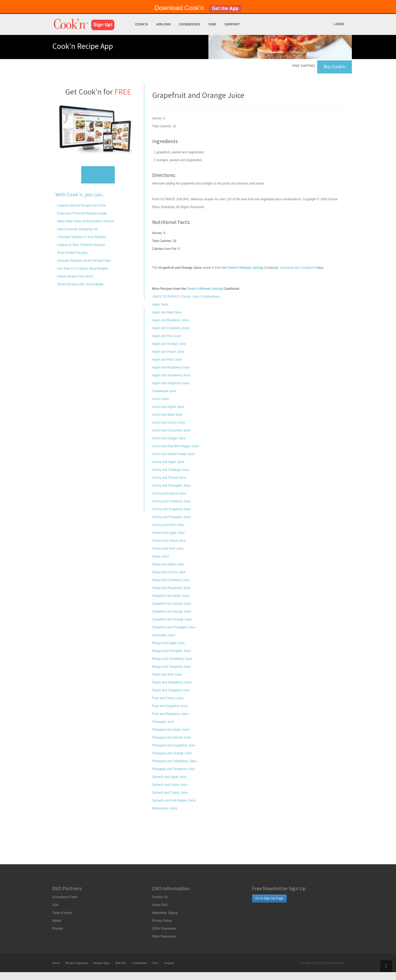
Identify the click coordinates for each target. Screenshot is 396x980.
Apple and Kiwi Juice (167, 336)
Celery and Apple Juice (168, 462)
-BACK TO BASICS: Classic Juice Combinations (186, 297)
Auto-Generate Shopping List (77, 229)
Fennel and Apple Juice (169, 533)
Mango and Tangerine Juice (171, 667)
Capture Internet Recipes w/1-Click (81, 206)
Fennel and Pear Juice (168, 549)
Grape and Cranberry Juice (171, 580)
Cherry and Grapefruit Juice (171, 509)
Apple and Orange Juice (169, 344)
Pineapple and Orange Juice (172, 753)
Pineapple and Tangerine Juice (174, 769)
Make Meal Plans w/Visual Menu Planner (86, 221)
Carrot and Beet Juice (167, 415)
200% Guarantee (164, 929)
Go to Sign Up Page (269, 898)
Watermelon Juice (165, 808)
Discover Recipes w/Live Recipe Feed (83, 261)
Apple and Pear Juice (167, 360)
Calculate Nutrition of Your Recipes (81, 237)
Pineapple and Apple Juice (171, 730)
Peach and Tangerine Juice (171, 690)
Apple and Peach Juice (168, 352)
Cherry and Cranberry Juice (171, 501)
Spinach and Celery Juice (170, 793)
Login (339, 24)
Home (56, 963)
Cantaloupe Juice (164, 391)
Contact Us (160, 897)
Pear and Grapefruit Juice (170, 706)
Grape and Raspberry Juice (171, 588)
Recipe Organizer (77, 963)
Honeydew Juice (164, 635)
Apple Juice (160, 304)
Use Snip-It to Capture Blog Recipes (82, 268)
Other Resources (164, 936)
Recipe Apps (101, 963)
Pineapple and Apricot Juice (172, 737)
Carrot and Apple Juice (168, 407)
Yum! (212, 24)
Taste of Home (62, 913)
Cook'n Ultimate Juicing (205, 289)
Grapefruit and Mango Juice (172, 612)
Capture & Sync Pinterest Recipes (81, 245)
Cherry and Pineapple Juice (171, 517)
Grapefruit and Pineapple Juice (174, 627)
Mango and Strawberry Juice (172, 659)
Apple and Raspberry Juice (171, 367)
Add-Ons (163, 24)
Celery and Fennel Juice (169, 478)
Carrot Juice (161, 399)
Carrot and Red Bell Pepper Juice (176, 446)
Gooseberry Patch (65, 897)
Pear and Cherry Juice (168, 698)
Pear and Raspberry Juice (170, 714)
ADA (56, 905)
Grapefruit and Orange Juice (172, 619)
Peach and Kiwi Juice (167, 675)
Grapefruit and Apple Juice (171, 596)
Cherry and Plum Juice (168, 525)
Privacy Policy (162, 921)
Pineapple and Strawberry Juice (174, 761)
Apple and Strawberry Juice (171, 375)
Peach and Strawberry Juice (172, 682)
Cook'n (142, 24)
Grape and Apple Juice (168, 564)
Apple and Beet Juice (167, 312)
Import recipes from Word (75, 276)
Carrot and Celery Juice (169, 423)
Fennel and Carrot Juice (169, 541)
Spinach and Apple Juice (169, 777)
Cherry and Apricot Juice (169, 493)
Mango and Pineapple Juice (172, 651)
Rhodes (58, 929)
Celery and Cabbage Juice (171, 470)
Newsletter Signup (165, 913)
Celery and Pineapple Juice (171, 486)
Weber (57, 921)
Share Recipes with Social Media (80, 284)
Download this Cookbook (298, 268)
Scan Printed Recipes (72, 253)
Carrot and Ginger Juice (169, 438)
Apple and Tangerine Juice (171, 383)
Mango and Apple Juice (169, 643)
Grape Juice (161, 556)
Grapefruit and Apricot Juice (172, 604)
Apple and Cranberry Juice (171, 328)
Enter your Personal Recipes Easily (82, 213)
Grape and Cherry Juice (169, 572)
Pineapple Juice (163, 722)
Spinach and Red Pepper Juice (174, 800)
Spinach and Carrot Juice (170, 785)
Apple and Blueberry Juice (171, 320)
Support (232, 24)
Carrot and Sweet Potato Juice (174, 454)
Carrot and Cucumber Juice (171, 430)
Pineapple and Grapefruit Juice (174, 745)
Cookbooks (189, 24)
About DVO (160, 905)
